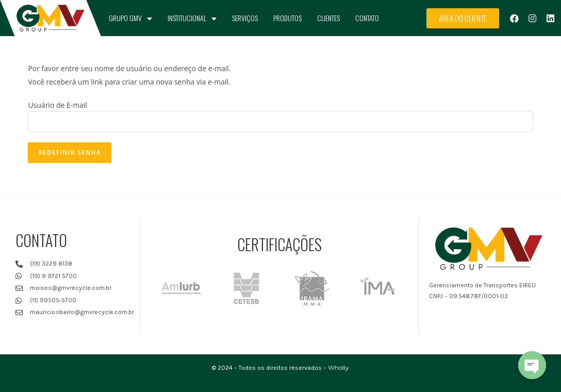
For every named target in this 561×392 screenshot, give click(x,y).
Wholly (339, 368)
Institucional (192, 18)
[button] (463, 18)
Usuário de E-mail (57, 105)
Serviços (245, 18)
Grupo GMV (130, 18)
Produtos (287, 18)
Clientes (328, 18)
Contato (367, 18)
